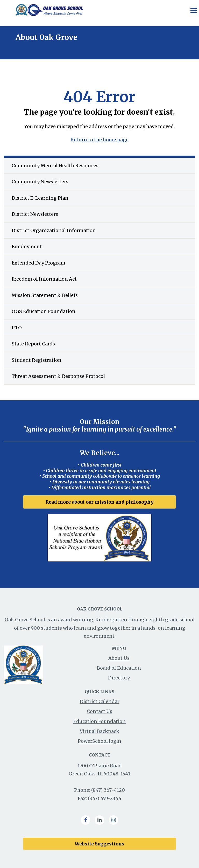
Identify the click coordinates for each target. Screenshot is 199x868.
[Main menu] (193, 10)
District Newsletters (35, 214)
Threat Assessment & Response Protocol (58, 376)
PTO (17, 328)
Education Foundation (99, 721)
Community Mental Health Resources (55, 166)
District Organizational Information (54, 230)
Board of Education (119, 668)
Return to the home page (99, 140)
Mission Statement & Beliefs (45, 295)
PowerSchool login (99, 741)
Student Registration (37, 360)
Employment (27, 246)
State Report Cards (33, 344)
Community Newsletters (40, 182)
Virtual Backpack (99, 731)
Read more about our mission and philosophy (99, 502)
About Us (119, 658)
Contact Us (99, 711)
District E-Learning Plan (40, 198)
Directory (119, 678)
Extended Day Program (38, 263)
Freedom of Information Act (44, 279)
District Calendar (100, 701)
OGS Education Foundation (44, 311)
